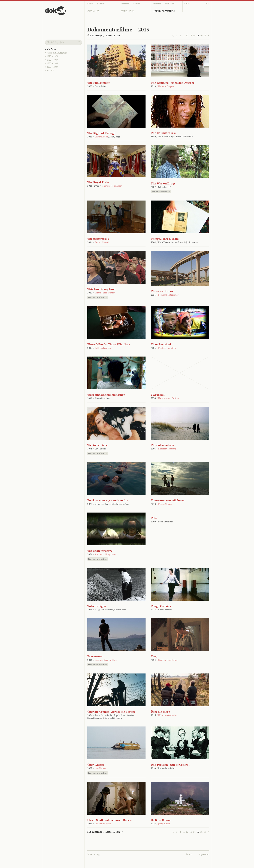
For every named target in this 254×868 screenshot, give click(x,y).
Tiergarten (158, 395)
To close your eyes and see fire (108, 500)
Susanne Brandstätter (105, 293)
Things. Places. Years (165, 239)
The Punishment (98, 83)
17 (205, 35)
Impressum (204, 854)
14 (194, 35)
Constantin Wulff (103, 824)
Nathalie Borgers (166, 86)
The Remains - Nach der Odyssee (173, 83)
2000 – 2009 (52, 67)
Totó (154, 518)
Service (137, 4)
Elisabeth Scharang (167, 449)
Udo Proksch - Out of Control (170, 765)
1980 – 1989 (52, 60)
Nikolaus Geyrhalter (168, 715)
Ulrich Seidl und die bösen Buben (109, 820)
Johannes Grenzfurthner (106, 660)
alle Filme (52, 49)
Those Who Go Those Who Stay (109, 344)
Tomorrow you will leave (168, 500)
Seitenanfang (93, 854)
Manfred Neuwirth (167, 348)
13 (191, 35)
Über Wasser (96, 765)
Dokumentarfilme (164, 11)
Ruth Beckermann (103, 348)
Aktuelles (93, 11)
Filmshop (170, 4)
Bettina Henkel (102, 242)
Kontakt (101, 4)
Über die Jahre (160, 712)
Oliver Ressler (101, 137)
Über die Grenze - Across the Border (111, 712)
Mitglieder (127, 11)
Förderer (157, 4)
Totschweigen (97, 606)
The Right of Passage (101, 133)
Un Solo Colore (161, 820)
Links (187, 4)
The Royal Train (98, 182)
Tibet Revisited (161, 344)
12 (187, 35)
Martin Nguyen (165, 504)
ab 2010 (50, 70)
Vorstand (125, 4)
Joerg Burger (164, 824)
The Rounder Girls (163, 133)
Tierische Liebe (98, 445)
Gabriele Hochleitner (168, 660)
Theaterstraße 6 (98, 239)
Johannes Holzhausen (112, 186)
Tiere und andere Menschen (106, 395)
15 (198, 35)
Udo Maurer (100, 768)
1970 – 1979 (52, 56)
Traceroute (95, 656)
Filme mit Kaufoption (57, 53)
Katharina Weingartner (105, 554)
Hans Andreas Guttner (169, 398)
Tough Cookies (161, 606)
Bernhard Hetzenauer (168, 295)
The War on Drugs (163, 183)
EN (208, 4)
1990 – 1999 (52, 63)
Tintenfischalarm (162, 445)
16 (201, 35)
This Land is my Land (101, 289)
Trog (154, 656)
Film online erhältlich (161, 192)
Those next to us (162, 291)
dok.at (90, 4)
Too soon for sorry (100, 551)
